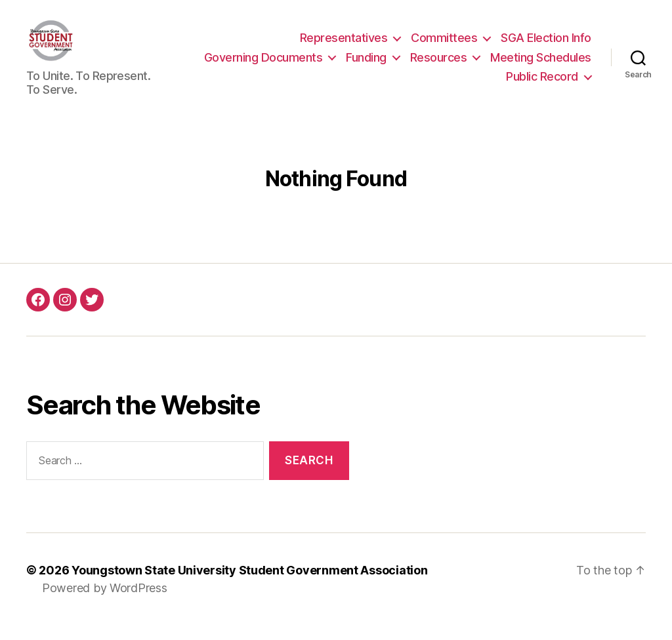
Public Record (542, 84)
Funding (366, 65)
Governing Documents (263, 65)
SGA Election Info (546, 46)
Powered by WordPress (105, 603)
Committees (444, 46)
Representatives (344, 46)
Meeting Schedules (541, 65)
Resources (439, 65)
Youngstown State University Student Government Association (249, 585)
